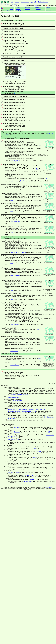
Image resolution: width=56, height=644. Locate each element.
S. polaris (23, 181)
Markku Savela (48, 487)
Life (12, 2)
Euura (11, 7)
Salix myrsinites (15, 275)
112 (39, 146)
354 (38, 330)
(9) (36, 313)
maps (49, 150)
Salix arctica (14, 351)
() (38, 7)
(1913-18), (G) (40, 315)
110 (46, 178)
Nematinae (14, 4)
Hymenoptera (25, 2)
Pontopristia (10, 11)
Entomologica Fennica (15, 398)
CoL (13, 93)
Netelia (18, 7)
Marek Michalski (10, 77)
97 (50, 468)
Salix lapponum (15, 161)
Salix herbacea (15, 181)
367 (49, 432)
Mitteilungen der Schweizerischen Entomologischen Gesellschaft (27, 410)
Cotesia (18, 9)
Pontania (28, 7)
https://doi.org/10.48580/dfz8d (20, 395)
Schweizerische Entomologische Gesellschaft (21, 410)
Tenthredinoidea (43, 2)
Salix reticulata (15, 324)
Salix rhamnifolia (15, 222)
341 (35, 448)
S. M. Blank (19, 78)
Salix (12, 200)
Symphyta (34, 2)
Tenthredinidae (5, 4)
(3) (22, 138)
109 (40, 358)
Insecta (17, 2)
